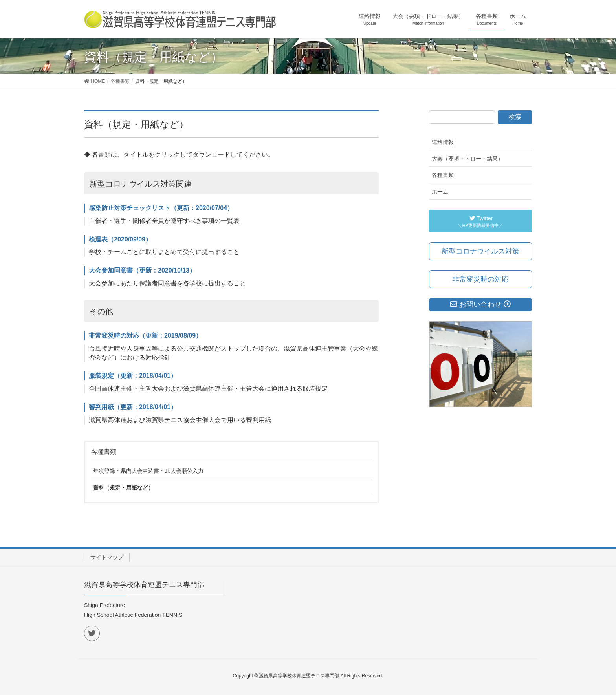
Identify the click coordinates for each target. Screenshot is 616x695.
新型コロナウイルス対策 (480, 251)
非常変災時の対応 (480, 279)
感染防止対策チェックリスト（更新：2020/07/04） (161, 208)
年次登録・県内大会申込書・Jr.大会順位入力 (148, 471)
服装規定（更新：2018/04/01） (133, 376)
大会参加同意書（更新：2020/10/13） (142, 270)
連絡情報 (443, 142)
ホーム (440, 192)
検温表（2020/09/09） (120, 239)
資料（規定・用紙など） (123, 488)
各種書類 (104, 452)
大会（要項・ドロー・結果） (467, 159)
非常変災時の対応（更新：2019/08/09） (145, 336)
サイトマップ (107, 557)
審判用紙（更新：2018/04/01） (133, 407)
